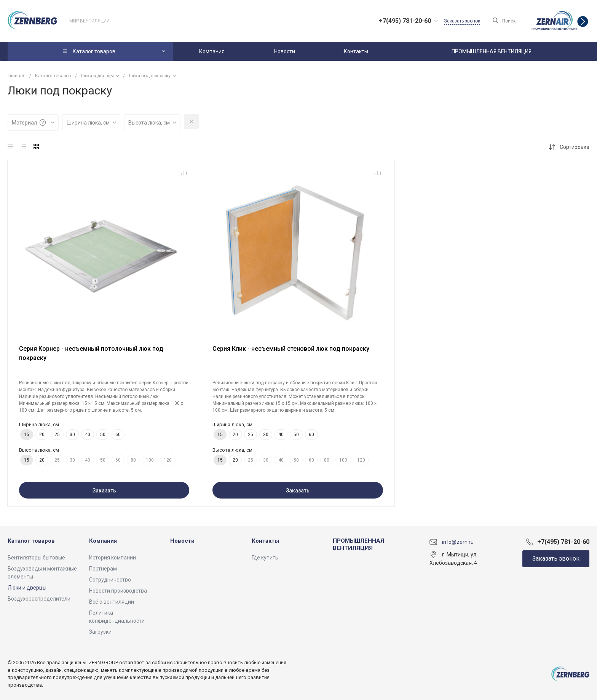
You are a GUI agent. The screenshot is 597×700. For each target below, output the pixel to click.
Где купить (265, 558)
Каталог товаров (31, 541)
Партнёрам (103, 569)
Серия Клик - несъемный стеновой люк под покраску (291, 349)
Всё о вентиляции (112, 602)
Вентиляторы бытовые (36, 558)
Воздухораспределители (39, 599)
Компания (103, 541)
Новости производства (118, 591)
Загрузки (100, 632)
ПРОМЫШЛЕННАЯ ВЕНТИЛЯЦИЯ (358, 545)
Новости (182, 541)
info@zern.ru (458, 542)
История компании (113, 558)
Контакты (265, 541)
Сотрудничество (110, 580)
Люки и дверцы (27, 588)
